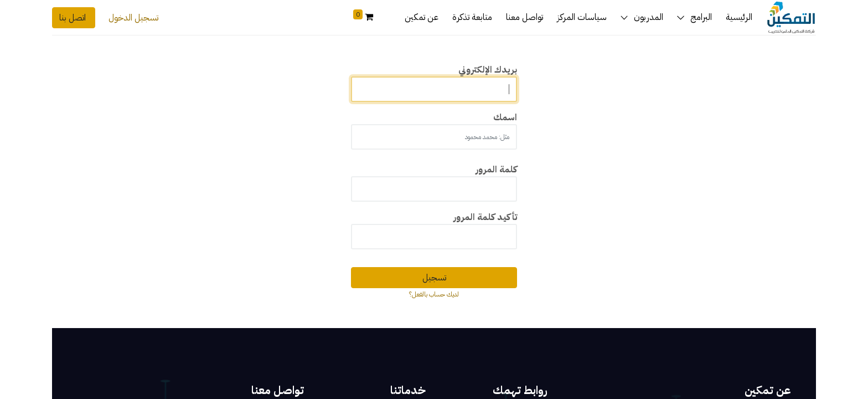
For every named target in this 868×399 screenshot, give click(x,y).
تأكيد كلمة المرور (485, 217)
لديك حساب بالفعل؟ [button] (434, 294)
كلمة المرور (496, 170)
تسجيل (434, 278)
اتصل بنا (74, 18)
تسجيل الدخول (133, 18)
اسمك (505, 117)
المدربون (649, 17)
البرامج (701, 17)
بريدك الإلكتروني (488, 70)
